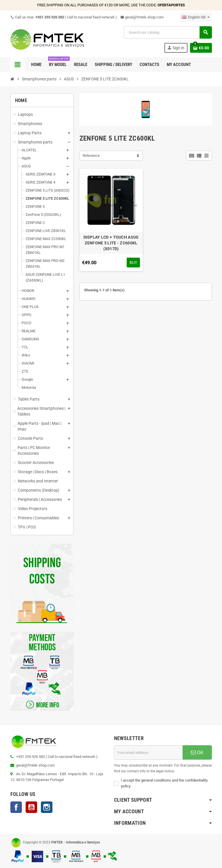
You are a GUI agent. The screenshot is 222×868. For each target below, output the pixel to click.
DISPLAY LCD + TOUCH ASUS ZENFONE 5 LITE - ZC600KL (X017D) (111, 243)
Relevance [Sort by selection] (91, 155)
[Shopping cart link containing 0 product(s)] (201, 48)
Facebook (16, 807)
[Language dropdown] (196, 17)
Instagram (47, 807)
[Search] (168, 32)
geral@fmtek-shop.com (142, 17)
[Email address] (148, 752)
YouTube (31, 807)
